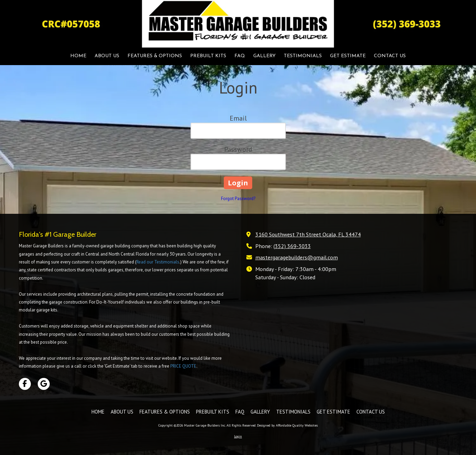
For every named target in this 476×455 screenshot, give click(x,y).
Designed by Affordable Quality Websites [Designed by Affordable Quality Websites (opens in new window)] (287, 425)
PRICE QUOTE (183, 366)
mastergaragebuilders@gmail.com (297, 257)
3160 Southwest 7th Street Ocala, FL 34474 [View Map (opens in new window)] (308, 234)
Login (238, 436)
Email (238, 118)
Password (238, 149)
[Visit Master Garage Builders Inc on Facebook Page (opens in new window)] (25, 384)
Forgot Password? (238, 199)
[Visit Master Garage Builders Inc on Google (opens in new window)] (44, 384)
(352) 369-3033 (292, 246)
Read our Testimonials (158, 262)
